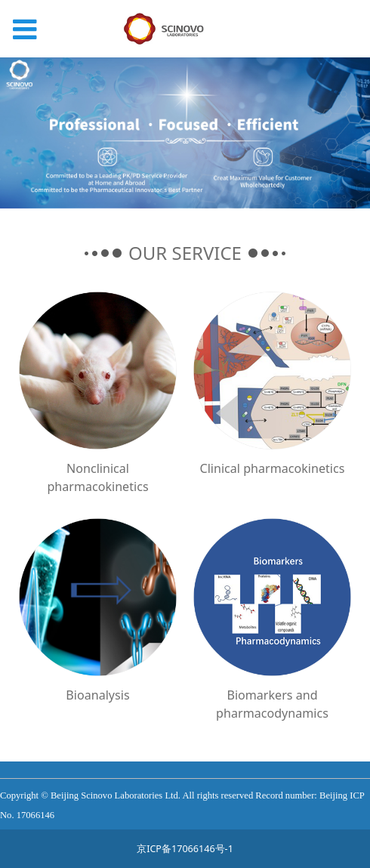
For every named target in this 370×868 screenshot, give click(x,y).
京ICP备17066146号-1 (185, 849)
